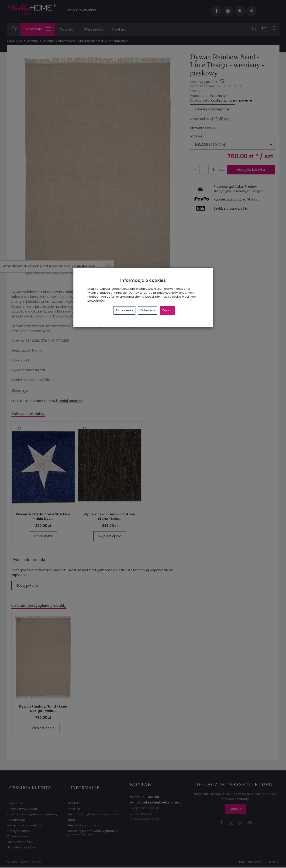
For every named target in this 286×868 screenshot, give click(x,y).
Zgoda (167, 310)
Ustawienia (124, 310)
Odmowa (148, 310)
